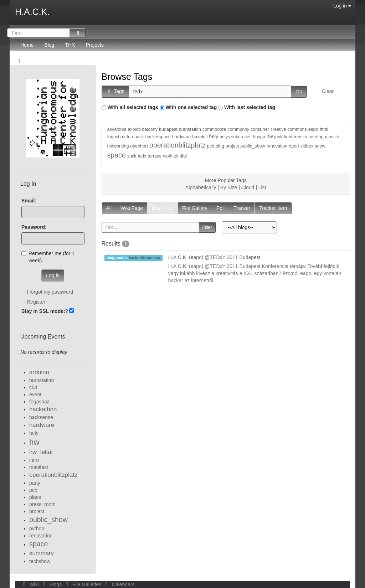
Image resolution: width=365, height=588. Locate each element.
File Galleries (83, 584)
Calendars (119, 584)
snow (320, 146)
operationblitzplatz (178, 145)
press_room (42, 504)
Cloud (248, 187)
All (109, 208)
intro (34, 460)
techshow (40, 561)
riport (294, 146)
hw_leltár (41, 452)
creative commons (289, 129)
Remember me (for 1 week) (48, 257)
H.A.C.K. (32, 12)
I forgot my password (50, 292)
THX (70, 45)
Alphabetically (201, 187)
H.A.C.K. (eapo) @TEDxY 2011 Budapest (214, 257)
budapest (168, 129)
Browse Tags (127, 77)
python (37, 528)
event (35, 394)
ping (220, 146)
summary (42, 553)
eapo (313, 129)
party (35, 483)
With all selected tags (133, 107)
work (168, 156)
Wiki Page (132, 208)
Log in (342, 6)
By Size (229, 187)
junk (279, 137)
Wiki (30, 584)
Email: (29, 201)
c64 (33, 387)
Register (36, 302)
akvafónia (117, 129)
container (260, 129)
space (117, 155)
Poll (220, 208)
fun (130, 137)
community (238, 129)
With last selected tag (250, 107)
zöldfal (180, 156)
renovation (277, 146)
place (35, 497)
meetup (316, 137)
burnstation (190, 129)
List (262, 187)
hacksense (41, 417)
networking (118, 146)
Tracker (242, 208)
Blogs (52, 584)
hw (270, 136)
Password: (34, 227)
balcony (150, 129)
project (232, 146)
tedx (142, 156)
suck (132, 156)
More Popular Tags (226, 180)
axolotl (134, 129)
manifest (39, 467)
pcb (211, 146)
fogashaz (116, 137)
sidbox (307, 146)
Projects (95, 45)
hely (214, 136)
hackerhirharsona (144, 258)
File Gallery (195, 208)
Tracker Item (273, 208)
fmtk (324, 129)
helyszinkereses (236, 137)
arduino (39, 372)
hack (139, 137)
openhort (139, 146)
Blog (49, 45)
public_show (253, 146)
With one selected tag (191, 107)
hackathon (43, 409)
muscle (332, 137)
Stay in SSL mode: (43, 311)
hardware (182, 137)
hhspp (259, 137)
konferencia (296, 137)
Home (27, 45)
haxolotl (200, 137)
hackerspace (158, 137)
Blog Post (163, 208)
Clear (328, 91)
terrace (155, 156)
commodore (214, 129)
